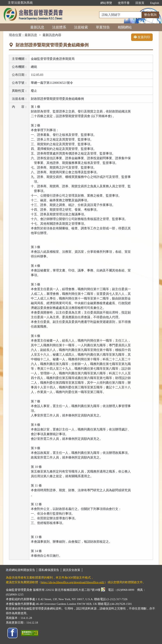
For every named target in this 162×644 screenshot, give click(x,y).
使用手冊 (124, 3)
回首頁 (140, 3)
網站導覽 (106, 3)
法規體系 (59, 27)
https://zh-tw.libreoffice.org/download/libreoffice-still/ (73, 582)
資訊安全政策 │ (73, 570)
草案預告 (103, 27)
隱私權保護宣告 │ (51, 570)
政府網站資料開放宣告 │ (22, 570)
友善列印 (142, 37)
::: (93, 3)
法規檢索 (81, 27)
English (155, 3)
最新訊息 (37, 27)
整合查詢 (150, 15)
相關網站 (125, 27)
